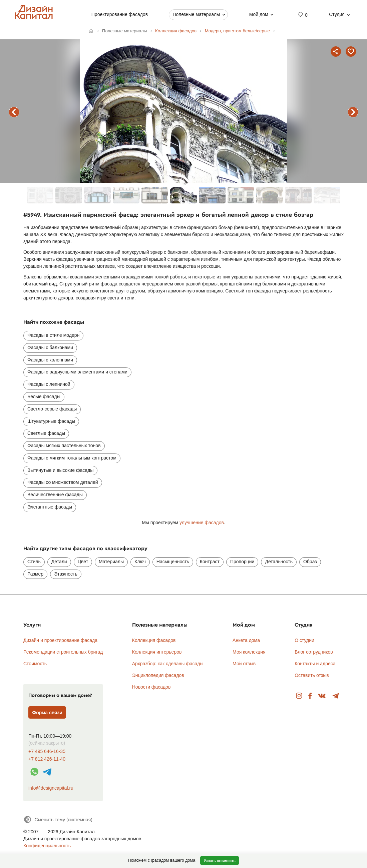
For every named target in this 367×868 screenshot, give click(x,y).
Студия (337, 14)
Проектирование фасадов (120, 14)
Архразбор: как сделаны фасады (168, 664)
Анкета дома (246, 640)
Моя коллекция (249, 652)
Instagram (299, 696)
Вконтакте (322, 696)
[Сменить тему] (58, 819)
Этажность (66, 574)
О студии (304, 640)
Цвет (83, 562)
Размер (35, 574)
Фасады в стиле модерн (53, 335)
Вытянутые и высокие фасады (60, 470)
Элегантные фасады (50, 507)
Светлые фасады (46, 433)
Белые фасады (44, 396)
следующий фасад (353, 112)
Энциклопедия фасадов (158, 675)
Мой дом (259, 14)
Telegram (336, 696)
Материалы (111, 562)
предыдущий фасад (14, 112)
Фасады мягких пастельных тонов (64, 446)
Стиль (34, 562)
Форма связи (47, 713)
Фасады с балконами (50, 347)
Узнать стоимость (220, 861)
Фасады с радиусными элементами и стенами (77, 372)
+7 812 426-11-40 (47, 759)
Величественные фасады (55, 495)
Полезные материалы (196, 14)
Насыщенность (173, 562)
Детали (59, 562)
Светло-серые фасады (52, 409)
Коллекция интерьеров (157, 652)
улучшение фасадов (202, 523)
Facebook (310, 696)
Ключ (140, 562)
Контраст (210, 562)
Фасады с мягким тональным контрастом (72, 458)
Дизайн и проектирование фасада (60, 640)
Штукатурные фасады (51, 421)
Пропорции (242, 562)
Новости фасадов (151, 687)
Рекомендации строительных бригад (63, 652)
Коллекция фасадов (154, 640)
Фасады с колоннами (50, 360)
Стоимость (35, 664)
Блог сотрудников (314, 652)
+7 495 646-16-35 (47, 751)
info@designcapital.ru (51, 788)
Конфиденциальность (47, 846)
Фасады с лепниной (49, 384)
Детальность (279, 562)
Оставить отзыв (312, 675)
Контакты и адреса (315, 664)
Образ (310, 562)
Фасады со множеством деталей (63, 482)
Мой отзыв (244, 664)
